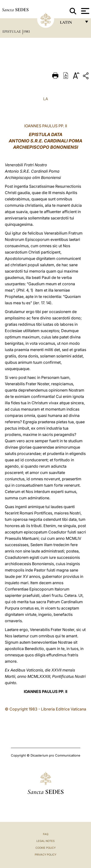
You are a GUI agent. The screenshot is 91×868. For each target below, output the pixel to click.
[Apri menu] (85, 11)
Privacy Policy (45, 855)
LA (46, 99)
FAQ (46, 834)
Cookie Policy (45, 848)
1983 (27, 31)
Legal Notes (45, 841)
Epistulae (12, 31)
